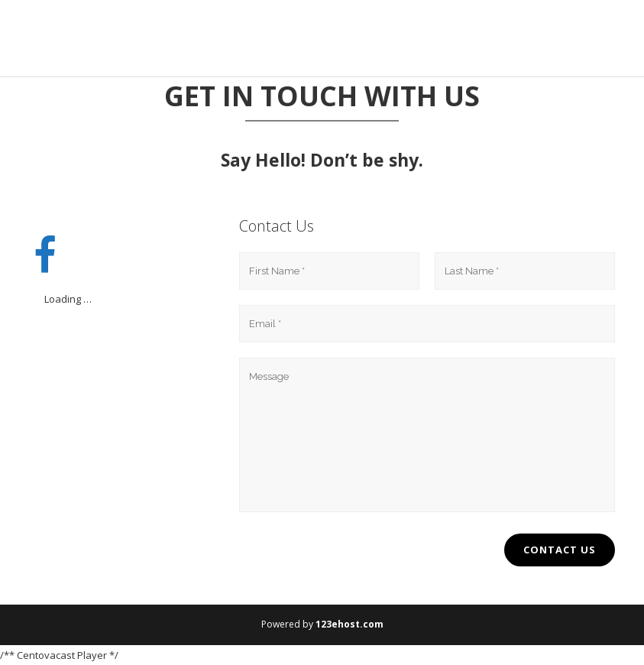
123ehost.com (350, 624)
